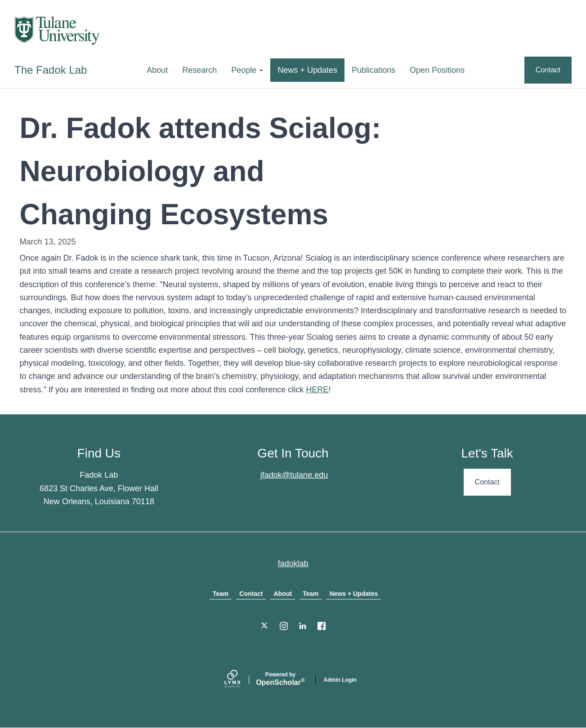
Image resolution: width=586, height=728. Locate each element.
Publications (374, 70)
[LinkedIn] (303, 626)
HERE (317, 390)
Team (221, 594)
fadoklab (293, 564)
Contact (548, 70)
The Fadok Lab (51, 70)
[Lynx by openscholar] (240, 680)
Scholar (280, 679)
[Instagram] (284, 626)
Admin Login (340, 680)
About (157, 70)
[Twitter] (265, 626)
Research (199, 70)
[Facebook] (322, 626)
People (247, 70)
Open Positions (437, 70)
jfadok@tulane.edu (294, 475)
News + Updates (307, 70)
